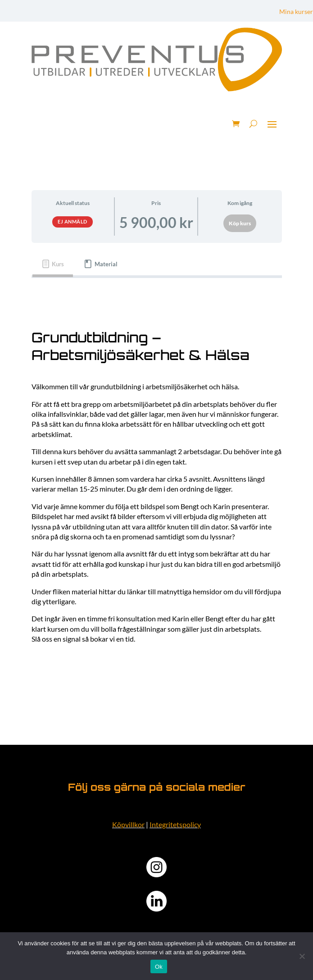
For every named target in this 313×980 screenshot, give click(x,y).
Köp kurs (240, 223)
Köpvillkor (128, 824)
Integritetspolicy (175, 824)
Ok (159, 967)
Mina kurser (296, 12)
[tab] (53, 264)
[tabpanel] (157, 486)
